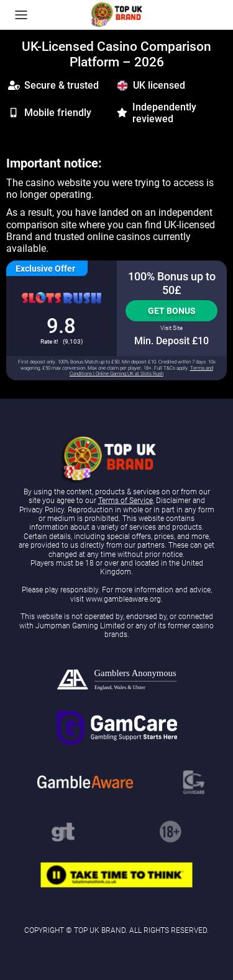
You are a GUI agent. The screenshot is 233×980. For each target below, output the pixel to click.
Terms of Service (126, 501)
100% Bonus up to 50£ (172, 283)
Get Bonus (172, 311)
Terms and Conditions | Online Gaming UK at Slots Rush (141, 371)
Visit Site (171, 328)
